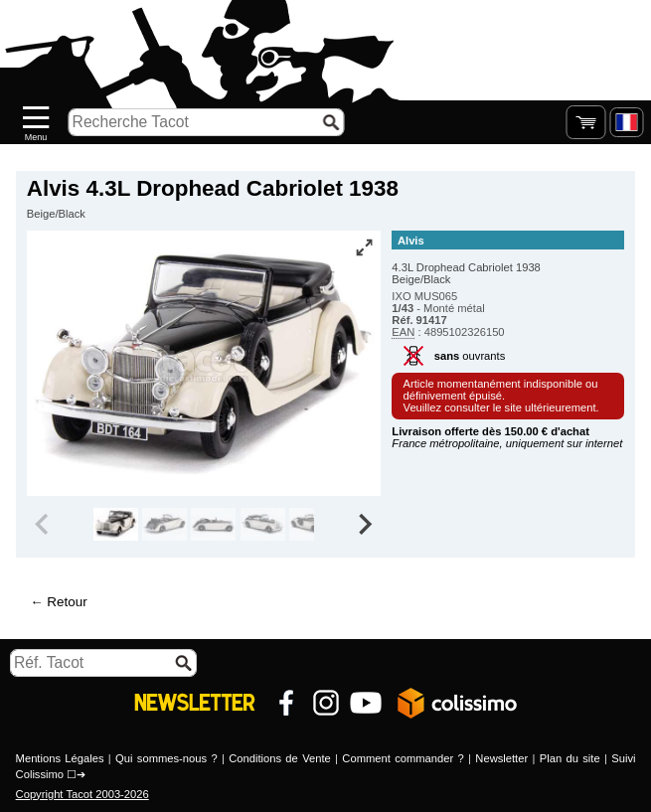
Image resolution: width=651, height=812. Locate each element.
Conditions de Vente (280, 758)
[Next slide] (365, 525)
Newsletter (501, 758)
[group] (116, 525)
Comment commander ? (403, 758)
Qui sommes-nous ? (166, 758)
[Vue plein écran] (364, 247)
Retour (67, 602)
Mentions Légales (60, 758)
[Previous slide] (44, 525)
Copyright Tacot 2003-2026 (82, 794)
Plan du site (570, 758)
